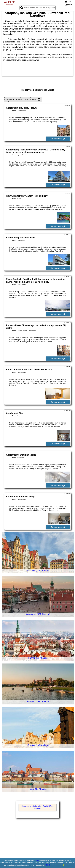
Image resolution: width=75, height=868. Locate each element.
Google (36, 860)
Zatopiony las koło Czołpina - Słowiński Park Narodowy (37, 807)
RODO (47, 865)
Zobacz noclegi (58, 139)
